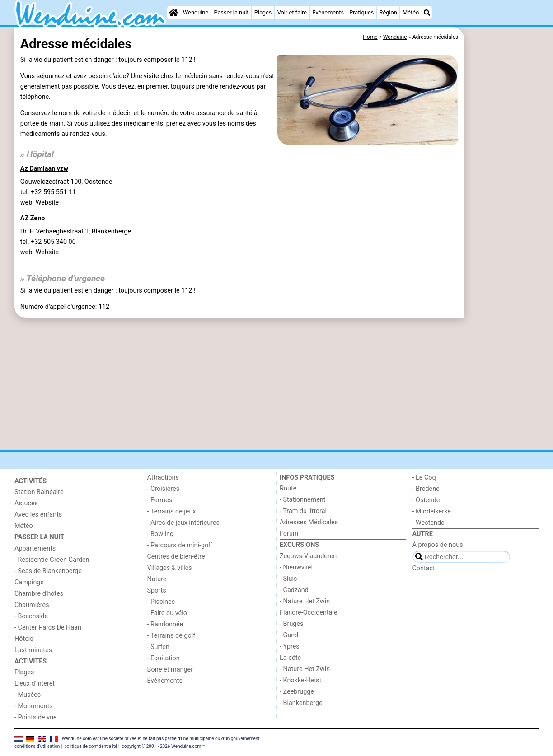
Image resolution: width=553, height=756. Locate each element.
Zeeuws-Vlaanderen (308, 556)
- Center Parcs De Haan (48, 628)
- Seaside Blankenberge (48, 571)
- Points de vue (36, 717)
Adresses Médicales (309, 522)
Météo (411, 12)
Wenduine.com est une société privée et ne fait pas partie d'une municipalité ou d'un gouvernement (161, 739)
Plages (263, 12)
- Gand (289, 635)
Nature (157, 579)
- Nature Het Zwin (305, 601)
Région (388, 12)
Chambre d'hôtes (39, 594)
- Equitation (164, 658)
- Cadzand (294, 590)
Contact (424, 568)
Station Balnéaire (39, 492)
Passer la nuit (231, 12)
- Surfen (158, 647)
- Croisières (164, 489)
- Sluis (288, 579)
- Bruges (291, 624)
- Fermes (160, 500)
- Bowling (161, 534)
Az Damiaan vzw (44, 169)
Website (47, 203)
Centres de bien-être (176, 557)
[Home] (173, 13)
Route (288, 488)
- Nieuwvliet (296, 567)
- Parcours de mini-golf (180, 545)
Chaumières (32, 605)
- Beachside (31, 616)
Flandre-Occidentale (309, 613)
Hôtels (24, 639)
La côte (290, 658)
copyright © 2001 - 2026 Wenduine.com (161, 746)
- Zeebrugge (297, 692)
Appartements (35, 548)
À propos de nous (438, 545)
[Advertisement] (502, 235)
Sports (157, 590)
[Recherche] (427, 13)
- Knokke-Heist (300, 680)
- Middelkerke (432, 511)
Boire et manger (170, 670)
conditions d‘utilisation (37, 746)
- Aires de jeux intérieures (183, 523)
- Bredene (426, 489)
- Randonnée (165, 624)
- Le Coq (424, 478)
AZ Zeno (33, 218)
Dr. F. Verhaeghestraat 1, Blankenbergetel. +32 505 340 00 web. (76, 242)
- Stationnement (302, 500)
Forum (289, 534)
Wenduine (196, 12)
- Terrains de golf (171, 636)
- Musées (28, 695)
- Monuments (34, 706)
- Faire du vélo (167, 613)
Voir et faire (292, 12)
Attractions (163, 478)
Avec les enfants (38, 515)
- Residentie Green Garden (52, 560)
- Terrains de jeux (172, 511)
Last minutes (33, 650)
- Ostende (426, 500)
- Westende (429, 523)
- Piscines (161, 602)
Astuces (26, 503)
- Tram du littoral (303, 511)
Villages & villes (170, 568)
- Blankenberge (301, 703)
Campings (29, 582)
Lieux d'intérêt (35, 684)
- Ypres (290, 646)
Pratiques (361, 12)
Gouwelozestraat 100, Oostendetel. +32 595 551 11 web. (66, 192)
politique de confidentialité (91, 746)
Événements (328, 12)
